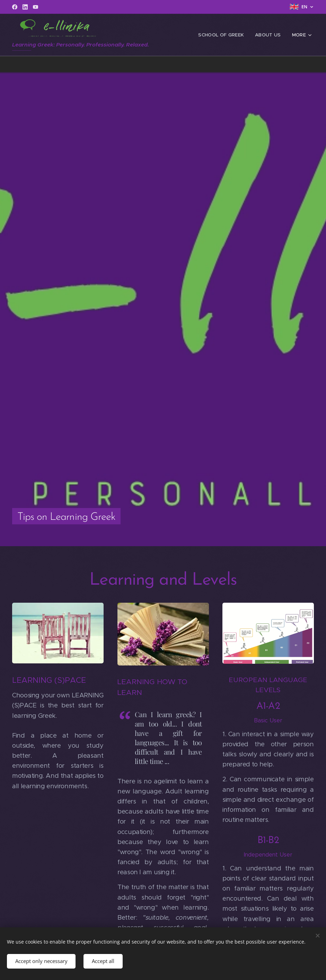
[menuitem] (224, 35)
